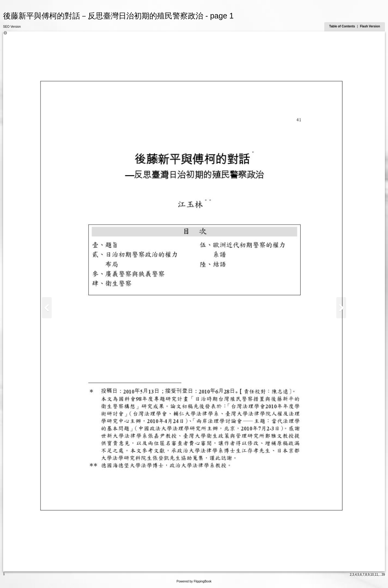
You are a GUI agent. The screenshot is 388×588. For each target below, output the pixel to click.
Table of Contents (342, 26)
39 (383, 575)
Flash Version (370, 26)
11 (376, 575)
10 (372, 575)
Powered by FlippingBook (194, 581)
